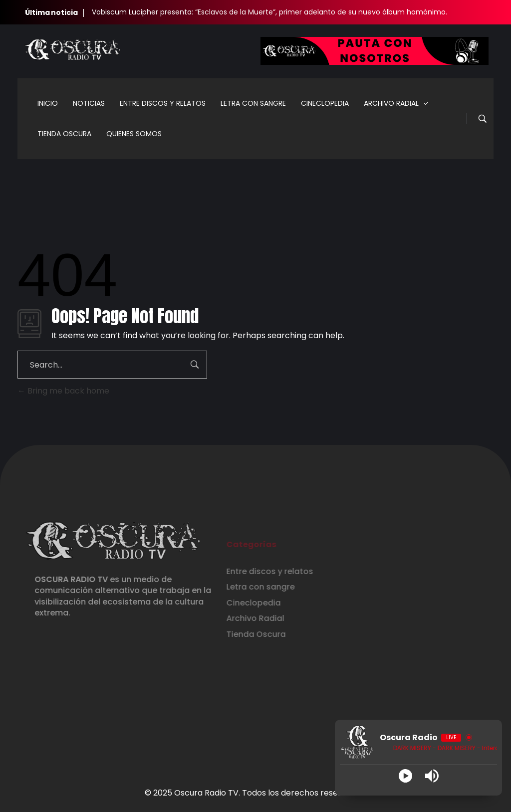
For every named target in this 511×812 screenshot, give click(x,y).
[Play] (405, 776)
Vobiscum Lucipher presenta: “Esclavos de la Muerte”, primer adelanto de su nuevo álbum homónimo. (269, 12)
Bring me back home (63, 391)
